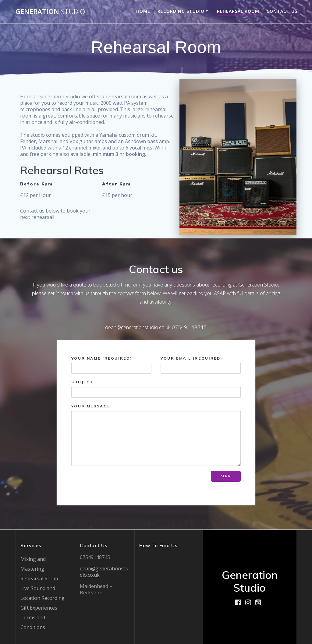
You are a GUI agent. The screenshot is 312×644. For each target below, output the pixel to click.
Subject (156, 389)
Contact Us (282, 11)
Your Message (156, 435)
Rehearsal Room (238, 11)
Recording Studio (181, 11)
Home (143, 11)
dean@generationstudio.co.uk (104, 572)
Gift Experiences (39, 608)
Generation (50, 12)
